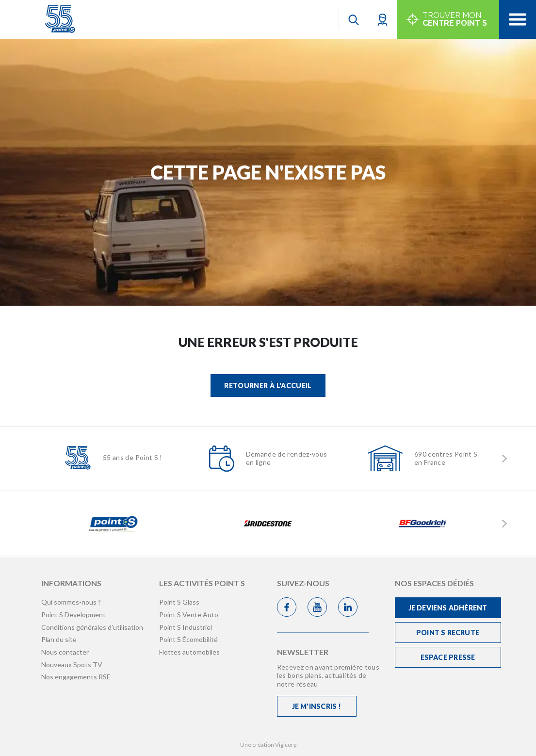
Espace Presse (448, 657)
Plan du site (59, 639)
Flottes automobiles (189, 652)
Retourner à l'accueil (268, 386)
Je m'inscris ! (317, 706)
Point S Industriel (186, 627)
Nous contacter (65, 652)
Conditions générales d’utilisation (92, 627)
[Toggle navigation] (518, 19)
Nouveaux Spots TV (72, 665)
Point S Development (73, 615)
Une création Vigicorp (268, 745)
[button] (382, 19)
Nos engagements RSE (76, 677)
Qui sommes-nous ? (71, 602)
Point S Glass (179, 602)
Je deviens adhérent (448, 608)
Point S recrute (448, 633)
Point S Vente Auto (189, 615)
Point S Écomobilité (188, 639)
